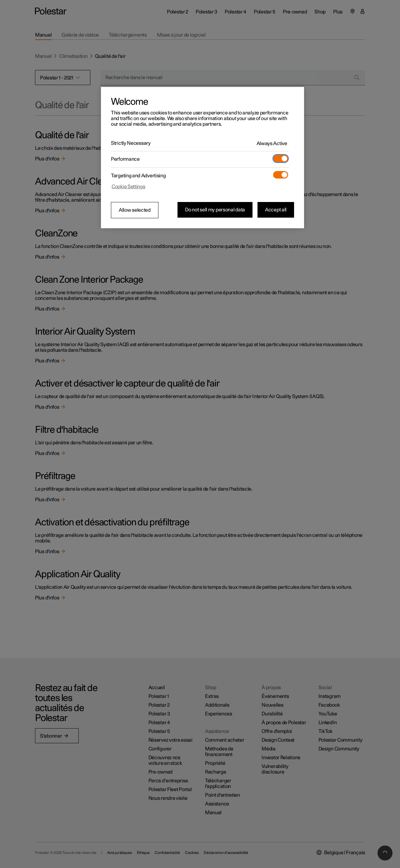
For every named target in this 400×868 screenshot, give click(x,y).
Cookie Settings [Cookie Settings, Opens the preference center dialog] (128, 187)
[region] (202, 158)
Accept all (276, 210)
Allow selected (135, 210)
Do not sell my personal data (215, 210)
